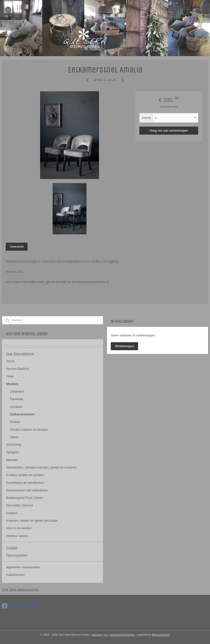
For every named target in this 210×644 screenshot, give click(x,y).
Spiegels (12, 452)
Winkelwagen (124, 346)
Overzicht (17, 247)
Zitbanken (17, 391)
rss (106, 635)
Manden (12, 460)
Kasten (15, 422)
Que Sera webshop (20, 354)
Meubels (12, 384)
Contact (12, 548)
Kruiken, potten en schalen (25, 475)
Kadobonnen (15, 575)
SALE (10, 361)
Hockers (16, 407)
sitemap (97, 635)
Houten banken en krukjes (29, 430)
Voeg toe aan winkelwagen (169, 130)
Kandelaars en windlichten (25, 483)
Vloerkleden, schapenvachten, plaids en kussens (41, 467)
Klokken (12, 513)
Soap (10, 376)
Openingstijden (17, 555)
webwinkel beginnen (122, 635)
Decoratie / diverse (20, 505)
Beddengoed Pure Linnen (24, 498)
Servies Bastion (17, 369)
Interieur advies (17, 536)
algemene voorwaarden (23, 567)
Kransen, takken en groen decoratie (32, 521)
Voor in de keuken (19, 528)
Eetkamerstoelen (22, 414)
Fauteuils (17, 399)
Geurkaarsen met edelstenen (27, 490)
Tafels (14, 437)
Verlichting (14, 445)
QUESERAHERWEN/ (21, 606)
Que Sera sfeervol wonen (20, 589)
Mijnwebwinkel (161, 635)
